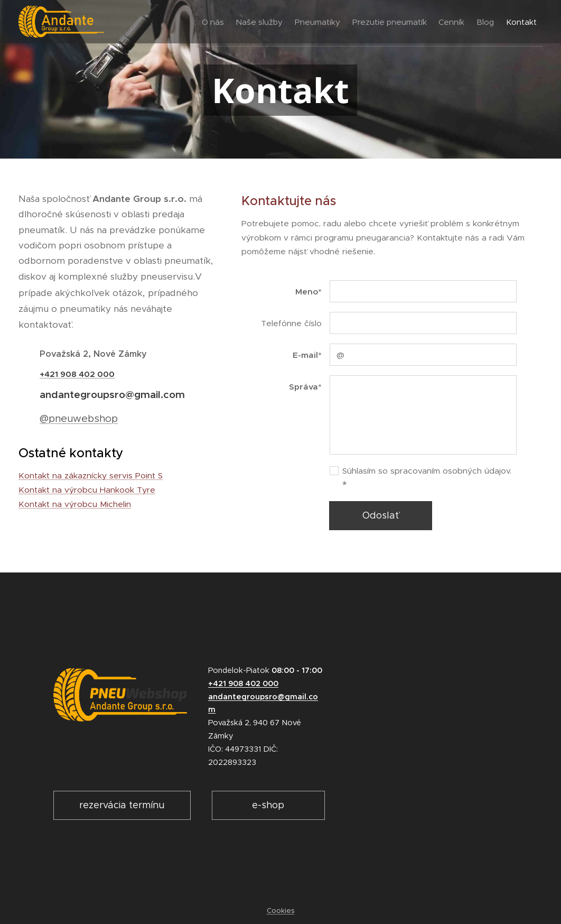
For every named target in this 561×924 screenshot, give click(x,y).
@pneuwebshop (79, 418)
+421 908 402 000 (77, 374)
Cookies (281, 911)
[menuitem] (174, 22)
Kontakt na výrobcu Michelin (75, 504)
